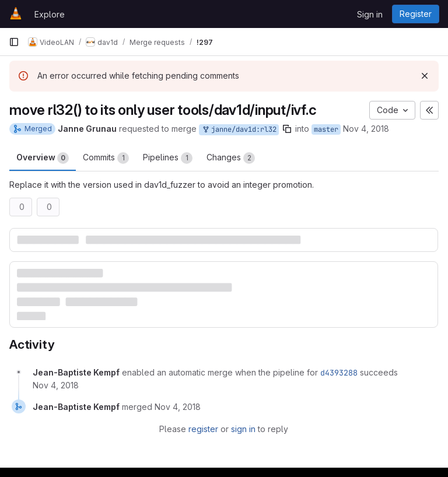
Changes (231, 158)
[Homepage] (16, 14)
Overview (43, 158)
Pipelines (168, 158)
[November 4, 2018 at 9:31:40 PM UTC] (178, 407)
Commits (106, 158)
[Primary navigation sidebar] (14, 42)
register (203, 429)
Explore (50, 14)
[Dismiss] (425, 76)
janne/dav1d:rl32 (239, 130)
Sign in (370, 14)
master (326, 129)
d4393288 (339, 373)
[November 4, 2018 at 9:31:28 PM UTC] (56, 385)
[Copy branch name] (287, 129)
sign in (243, 429)
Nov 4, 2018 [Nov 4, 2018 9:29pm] (366, 129)
